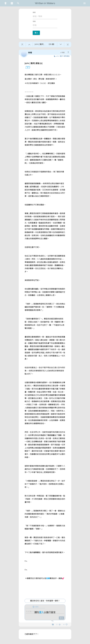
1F (27, 68)
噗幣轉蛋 (66, 56)
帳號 (34, 12)
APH (58, 56)
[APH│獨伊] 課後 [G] (34, 63)
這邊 (48, 578)
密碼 (34, 21)
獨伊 (61, 56)
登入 (36, 33)
